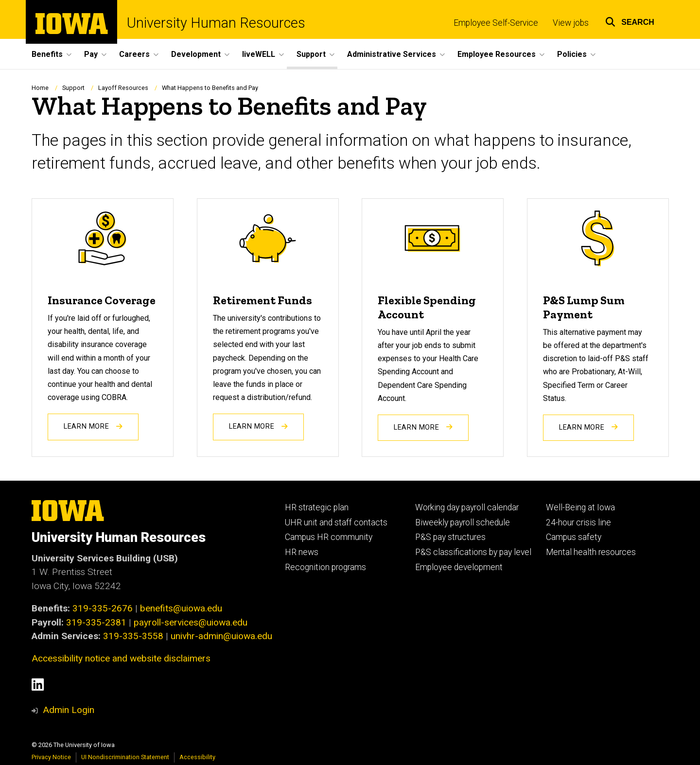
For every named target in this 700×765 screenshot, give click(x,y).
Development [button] (196, 54)
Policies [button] (572, 54)
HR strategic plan (317, 507)
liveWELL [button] (259, 54)
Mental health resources (591, 552)
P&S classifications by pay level (473, 552)
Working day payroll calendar (467, 507)
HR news (302, 552)
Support (73, 88)
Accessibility (197, 757)
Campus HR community (329, 537)
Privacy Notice (51, 757)
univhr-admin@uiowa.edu (221, 636)
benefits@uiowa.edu (181, 608)
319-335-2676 (103, 608)
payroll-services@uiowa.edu (191, 622)
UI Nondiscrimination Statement (125, 757)
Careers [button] (134, 54)
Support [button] (311, 54)
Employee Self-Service (496, 23)
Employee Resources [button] (497, 54)
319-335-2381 (96, 622)
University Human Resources (216, 23)
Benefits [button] (47, 54)
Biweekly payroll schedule (463, 522)
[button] (630, 21)
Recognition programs (325, 567)
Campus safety (574, 537)
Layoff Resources (123, 88)
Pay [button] (91, 54)
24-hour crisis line (578, 522)
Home (40, 88)
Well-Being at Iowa (580, 507)
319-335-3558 (133, 636)
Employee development (459, 567)
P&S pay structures (450, 537)
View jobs (571, 23)
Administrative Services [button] (392, 54)
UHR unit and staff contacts (336, 522)
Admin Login (69, 710)
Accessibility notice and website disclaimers (121, 658)
